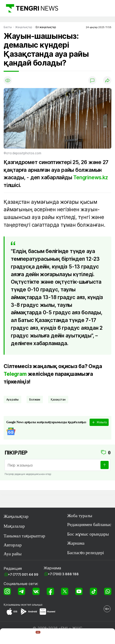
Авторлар (13, 545)
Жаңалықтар (16, 516)
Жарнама (76, 543)
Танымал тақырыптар (24, 536)
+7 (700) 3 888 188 (63, 574)
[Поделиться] (107, 80)
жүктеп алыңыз (32, 605)
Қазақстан (58, 399)
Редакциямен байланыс (89, 524)
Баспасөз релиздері (86, 553)
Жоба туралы (80, 516)
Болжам (35, 399)
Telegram (15, 374)
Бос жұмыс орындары (88, 534)
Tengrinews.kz (91, 177)
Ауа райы (12, 399)
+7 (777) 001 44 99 (23, 574)
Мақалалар (14, 526)
